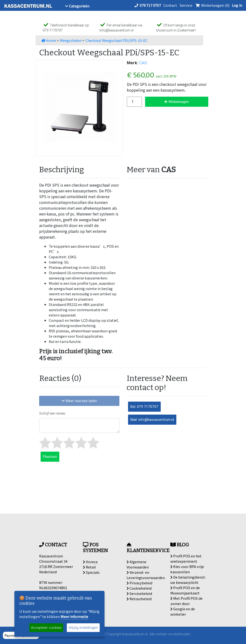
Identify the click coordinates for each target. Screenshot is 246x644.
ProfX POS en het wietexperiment (186, 559)
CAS (143, 63)
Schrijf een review (52, 413)
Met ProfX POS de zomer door (186, 601)
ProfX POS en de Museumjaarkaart (185, 590)
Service (186, 5)
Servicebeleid (139, 593)
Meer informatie (74, 616)
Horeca (90, 562)
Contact (170, 5)
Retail (89, 567)
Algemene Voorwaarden (138, 564)
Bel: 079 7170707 (144, 407)
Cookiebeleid (139, 588)
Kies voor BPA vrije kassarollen (187, 569)
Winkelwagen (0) (212, 5)
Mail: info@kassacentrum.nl (152, 420)
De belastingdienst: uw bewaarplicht (188, 580)
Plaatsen (50, 457)
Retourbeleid (139, 599)
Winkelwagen (177, 102)
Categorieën (77, 6)
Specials (91, 572)
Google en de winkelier (183, 611)
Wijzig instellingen (83, 628)
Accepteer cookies (46, 628)
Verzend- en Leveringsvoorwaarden (146, 575)
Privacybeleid (139, 583)
